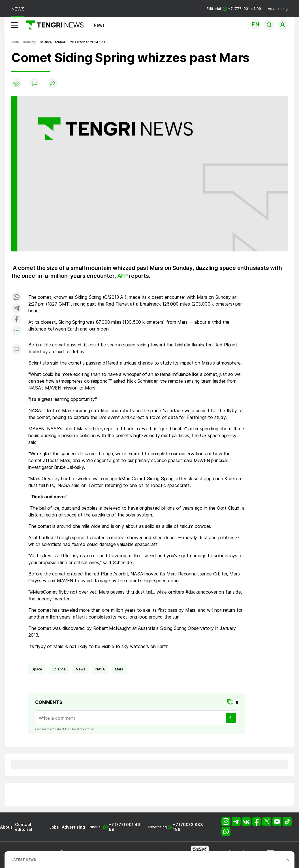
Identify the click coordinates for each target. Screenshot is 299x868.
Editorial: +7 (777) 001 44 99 (234, 9)
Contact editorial (24, 827)
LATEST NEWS (24, 860)
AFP (123, 276)
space (37, 669)
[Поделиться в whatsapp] (16, 298)
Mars (119, 669)
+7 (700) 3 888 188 (188, 827)
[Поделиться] (53, 83)
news (81, 669)
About (6, 827)
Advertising (278, 9)
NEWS (18, 9)
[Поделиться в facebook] (16, 320)
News (99, 25)
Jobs (54, 827)
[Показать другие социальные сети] (16, 331)
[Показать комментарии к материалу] (16, 349)
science (59, 669)
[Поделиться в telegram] (16, 309)
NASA (100, 669)
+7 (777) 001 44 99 (124, 827)
